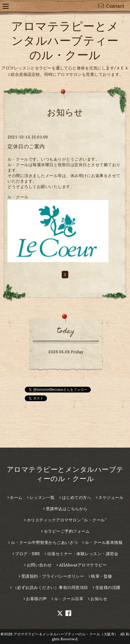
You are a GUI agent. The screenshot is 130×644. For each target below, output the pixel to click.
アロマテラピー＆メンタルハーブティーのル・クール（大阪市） (66, 634)
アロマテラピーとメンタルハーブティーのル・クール (65, 40)
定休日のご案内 (26, 146)
